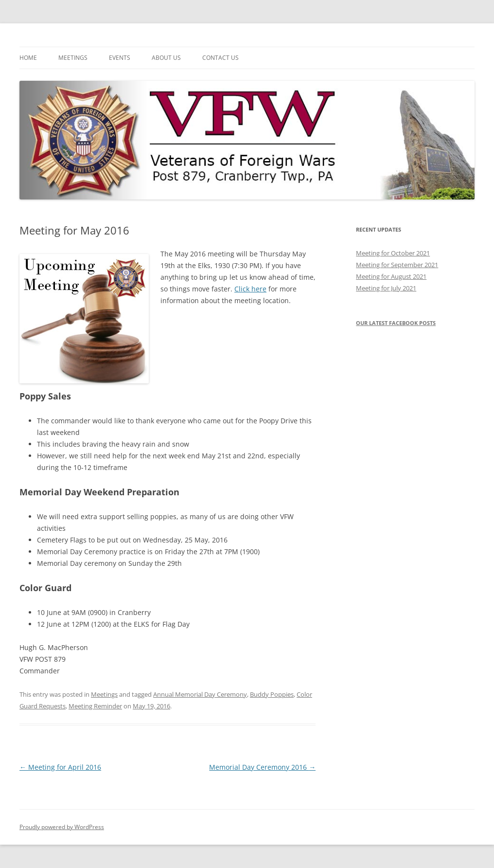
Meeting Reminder (95, 706)
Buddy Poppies (272, 694)
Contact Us (221, 58)
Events (120, 58)
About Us (166, 58)
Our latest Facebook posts (396, 323)
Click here (250, 289)
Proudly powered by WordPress (62, 827)
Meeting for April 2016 (60, 767)
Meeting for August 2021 (391, 276)
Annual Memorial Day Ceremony (200, 694)
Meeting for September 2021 (397, 265)
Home (28, 58)
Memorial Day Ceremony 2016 (262, 767)
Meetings (73, 58)
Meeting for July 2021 (386, 288)
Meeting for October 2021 (393, 253)
